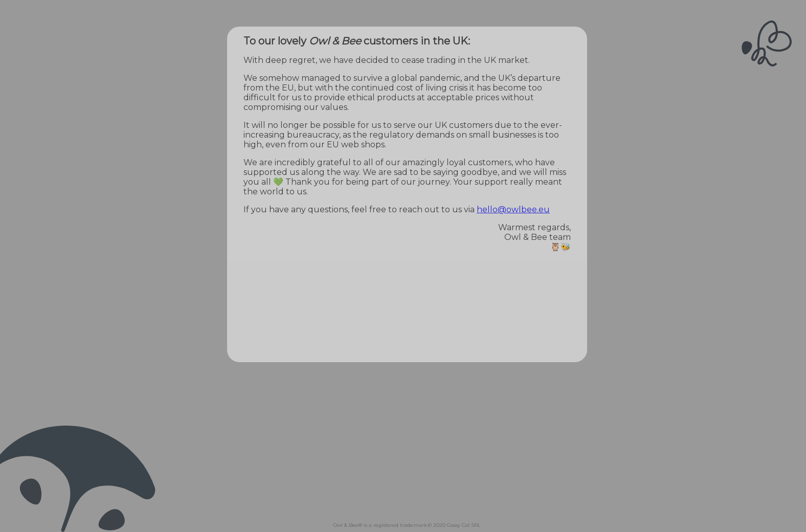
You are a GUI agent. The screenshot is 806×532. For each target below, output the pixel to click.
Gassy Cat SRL (464, 525)
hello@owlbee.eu (513, 209)
